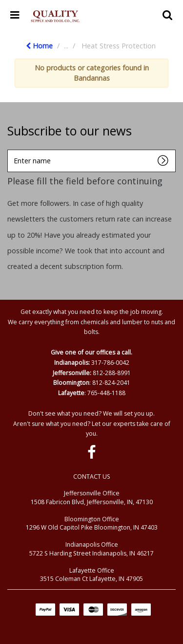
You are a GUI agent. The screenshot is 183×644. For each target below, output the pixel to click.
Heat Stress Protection (119, 46)
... (66, 46)
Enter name (10, 149)
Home (39, 46)
